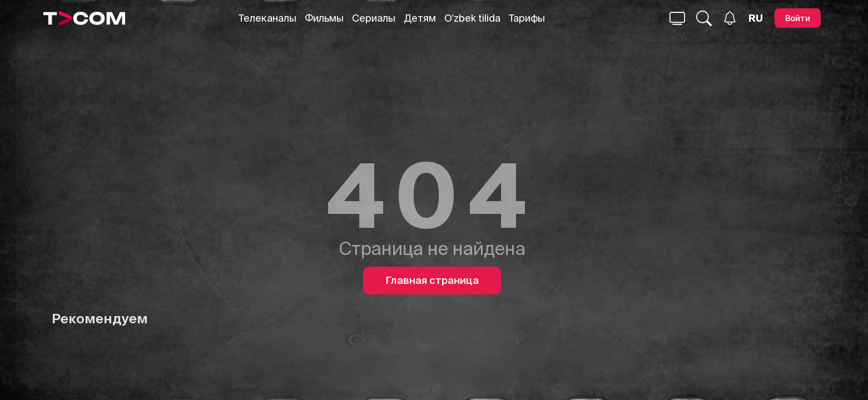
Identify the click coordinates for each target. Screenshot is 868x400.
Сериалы (374, 18)
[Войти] (798, 18)
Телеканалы (267, 18)
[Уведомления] (730, 18)
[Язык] (756, 18)
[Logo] (85, 18)
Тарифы (527, 18)
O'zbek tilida (472, 18)
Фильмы (324, 18)
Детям (420, 18)
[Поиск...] (677, 18)
